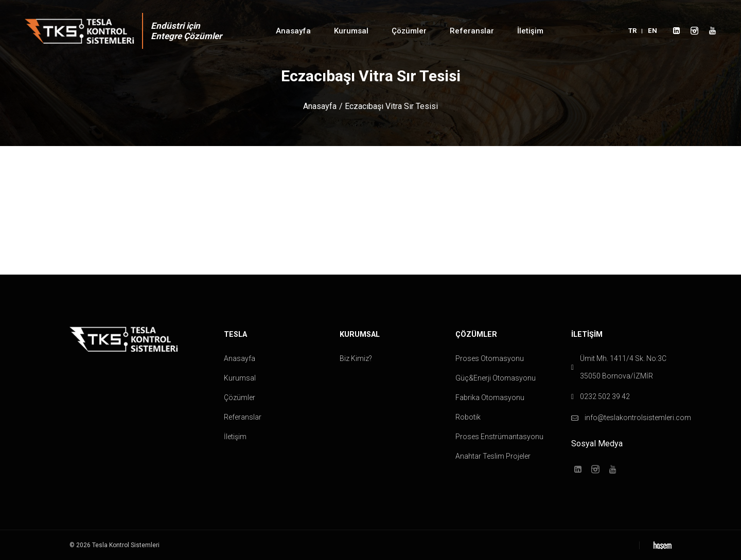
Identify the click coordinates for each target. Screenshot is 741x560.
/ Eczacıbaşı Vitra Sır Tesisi (389, 106)
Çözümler (409, 31)
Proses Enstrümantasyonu (499, 437)
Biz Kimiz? (356, 358)
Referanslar (472, 31)
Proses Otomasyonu (490, 358)
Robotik (468, 417)
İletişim (530, 31)
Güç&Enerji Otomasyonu (496, 378)
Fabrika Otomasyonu (490, 398)
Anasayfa (293, 31)
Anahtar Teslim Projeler (493, 456)
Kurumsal (351, 31)
